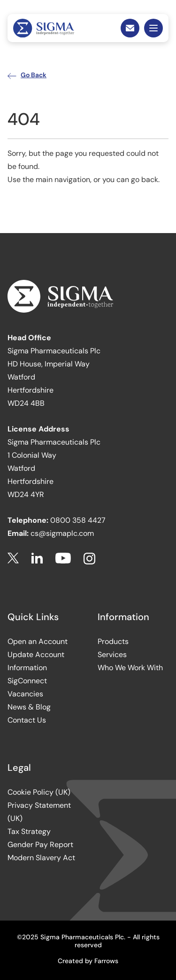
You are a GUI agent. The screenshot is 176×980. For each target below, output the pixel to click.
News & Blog (29, 707)
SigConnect (27, 681)
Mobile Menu (153, 28)
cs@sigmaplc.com (62, 533)
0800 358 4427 (78, 520)
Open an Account (38, 641)
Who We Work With (130, 668)
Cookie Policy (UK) (39, 792)
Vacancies (25, 694)
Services (112, 655)
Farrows (106, 961)
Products (113, 641)
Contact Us (27, 720)
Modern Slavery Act (41, 858)
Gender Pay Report (40, 845)
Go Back (27, 75)
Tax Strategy (29, 831)
